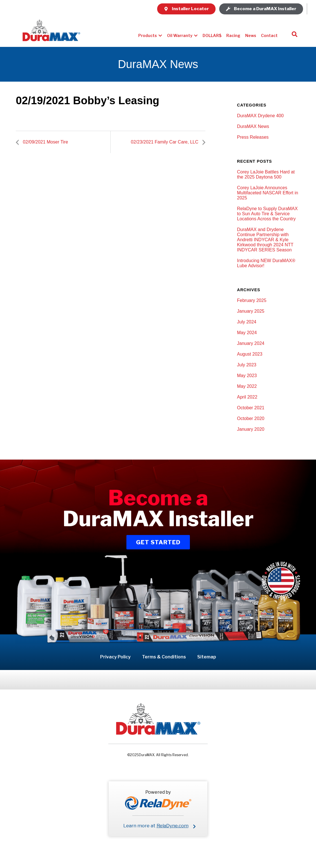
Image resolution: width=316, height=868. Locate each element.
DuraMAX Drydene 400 (260, 116)
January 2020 (251, 429)
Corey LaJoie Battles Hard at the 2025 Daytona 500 (266, 174)
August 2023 (250, 354)
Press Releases (253, 137)
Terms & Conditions (164, 657)
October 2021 (251, 408)
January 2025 (251, 311)
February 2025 (252, 300)
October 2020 (251, 418)
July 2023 (247, 365)
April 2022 (247, 397)
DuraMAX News (253, 126)
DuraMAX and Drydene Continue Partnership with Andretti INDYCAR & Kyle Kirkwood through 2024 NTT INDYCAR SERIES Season (265, 240)
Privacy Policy (115, 657)
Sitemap (207, 657)
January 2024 (251, 343)
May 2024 (247, 333)
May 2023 (247, 376)
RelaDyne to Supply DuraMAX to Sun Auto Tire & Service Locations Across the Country (267, 214)
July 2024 (247, 322)
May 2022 (247, 386)
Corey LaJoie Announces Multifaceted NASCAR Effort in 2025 (268, 193)
